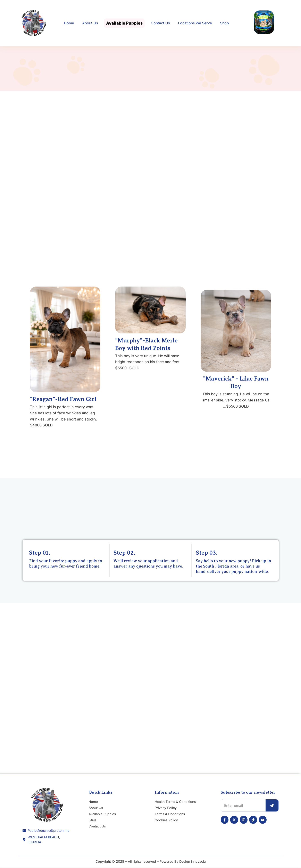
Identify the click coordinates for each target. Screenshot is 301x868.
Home (69, 23)
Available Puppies (124, 23)
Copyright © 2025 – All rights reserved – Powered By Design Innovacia (151, 862)
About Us (90, 23)
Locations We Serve (195, 23)
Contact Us (160, 23)
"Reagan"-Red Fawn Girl (63, 399)
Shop (224, 23)
